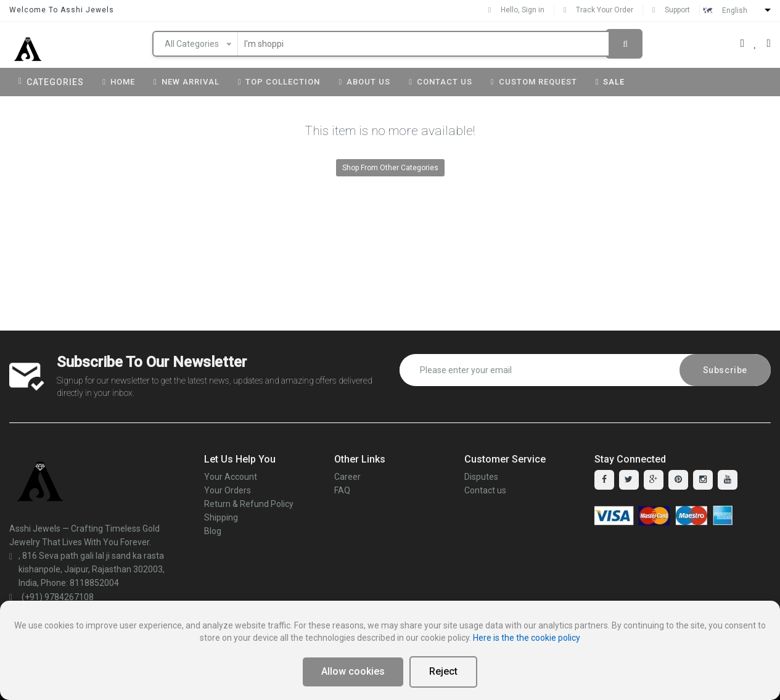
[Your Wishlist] (755, 43)
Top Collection (279, 82)
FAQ (342, 490)
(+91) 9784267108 (51, 597)
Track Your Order (598, 10)
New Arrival (187, 82)
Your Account (231, 477)
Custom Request (534, 82)
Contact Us (441, 82)
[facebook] (604, 480)
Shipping (221, 517)
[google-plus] (654, 480)
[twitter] (629, 480)
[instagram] (703, 480)
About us (364, 82)
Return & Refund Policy (249, 504)
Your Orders (228, 490)
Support (671, 10)
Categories (51, 82)
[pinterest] (678, 480)
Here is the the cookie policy (527, 638)
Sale (610, 82)
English (735, 10)
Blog (213, 531)
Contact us (485, 490)
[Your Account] (743, 43)
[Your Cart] (769, 43)
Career (347, 477)
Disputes (481, 477)
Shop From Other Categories (390, 168)
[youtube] (728, 480)
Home (119, 82)
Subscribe (725, 370)
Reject (443, 671)
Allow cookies (353, 671)
